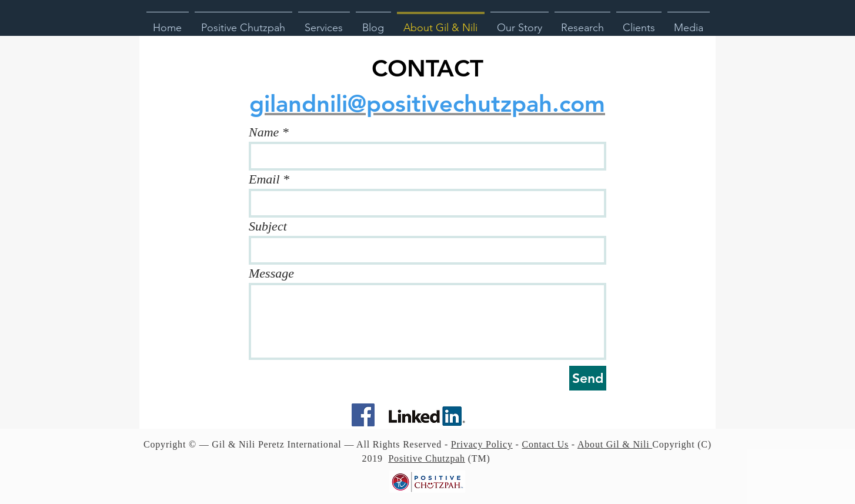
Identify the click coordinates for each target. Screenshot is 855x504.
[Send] (588, 378)
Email (264, 179)
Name (264, 132)
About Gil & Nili (615, 444)
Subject (268, 226)
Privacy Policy (482, 444)
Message (271, 273)
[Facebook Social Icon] (363, 415)
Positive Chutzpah (426, 458)
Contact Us (546, 444)
